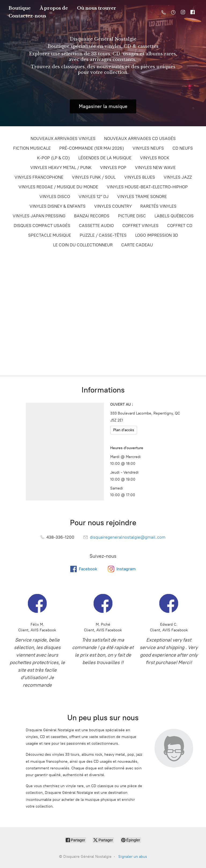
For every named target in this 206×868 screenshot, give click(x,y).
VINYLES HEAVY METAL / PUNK (61, 168)
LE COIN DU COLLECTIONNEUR (83, 245)
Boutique (20, 8)
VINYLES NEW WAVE (155, 168)
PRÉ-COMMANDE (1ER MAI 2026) (92, 148)
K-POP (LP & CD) (53, 158)
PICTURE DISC (132, 216)
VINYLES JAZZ (178, 177)
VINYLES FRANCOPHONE (39, 177)
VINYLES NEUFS (148, 148)
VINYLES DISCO (55, 197)
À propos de (54, 8)
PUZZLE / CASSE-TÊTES (103, 235)
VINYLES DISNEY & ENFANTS (58, 206)
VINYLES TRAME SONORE (142, 197)
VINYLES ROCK (155, 158)
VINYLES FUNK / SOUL (94, 177)
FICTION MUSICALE (32, 148)
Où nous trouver (97, 8)
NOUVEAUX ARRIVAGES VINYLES (63, 138)
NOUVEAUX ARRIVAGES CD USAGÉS (140, 138)
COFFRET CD (180, 226)
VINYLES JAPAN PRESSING (39, 216)
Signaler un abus (133, 857)
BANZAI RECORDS (92, 216)
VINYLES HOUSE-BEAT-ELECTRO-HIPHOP (147, 187)
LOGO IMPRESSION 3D (157, 235)
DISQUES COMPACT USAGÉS (42, 226)
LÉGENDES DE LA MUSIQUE (105, 158)
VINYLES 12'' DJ (94, 197)
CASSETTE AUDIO (96, 226)
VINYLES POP (113, 168)
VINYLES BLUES (140, 177)
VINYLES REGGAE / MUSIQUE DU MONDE (58, 187)
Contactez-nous (27, 16)
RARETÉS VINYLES (158, 206)
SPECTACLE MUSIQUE (50, 235)
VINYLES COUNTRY (113, 206)
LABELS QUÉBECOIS (174, 216)
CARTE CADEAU (137, 245)
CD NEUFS (183, 148)
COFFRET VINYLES (140, 226)
